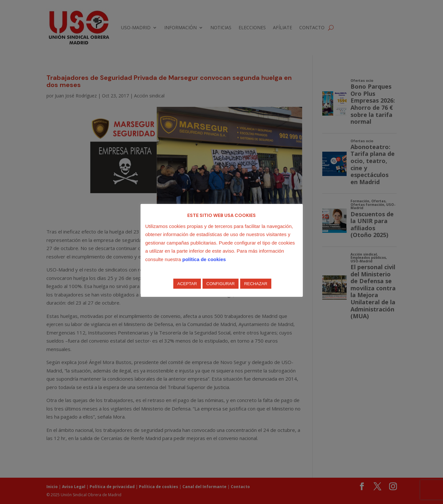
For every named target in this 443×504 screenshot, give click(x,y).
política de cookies (204, 259)
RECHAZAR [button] (256, 284)
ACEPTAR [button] (187, 284)
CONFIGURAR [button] (221, 284)
